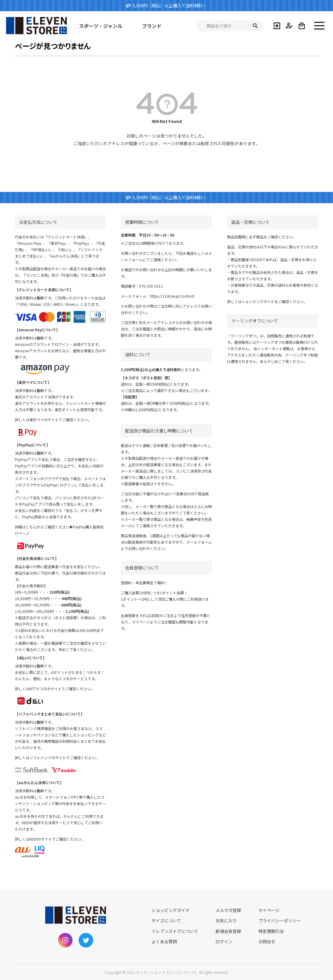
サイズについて (166, 920)
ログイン (224, 941)
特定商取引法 (271, 931)
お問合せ (267, 941)
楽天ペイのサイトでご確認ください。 (60, 420)
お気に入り (226, 920)
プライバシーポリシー (280, 920)
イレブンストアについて (175, 931)
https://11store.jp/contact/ (172, 296)
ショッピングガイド (258, 301)
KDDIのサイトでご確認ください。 (57, 839)
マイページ (269, 910)
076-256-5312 (151, 286)
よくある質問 (164, 941)
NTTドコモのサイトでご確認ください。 (62, 689)
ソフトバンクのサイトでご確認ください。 (64, 758)
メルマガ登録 (228, 910)
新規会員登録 (228, 931)
